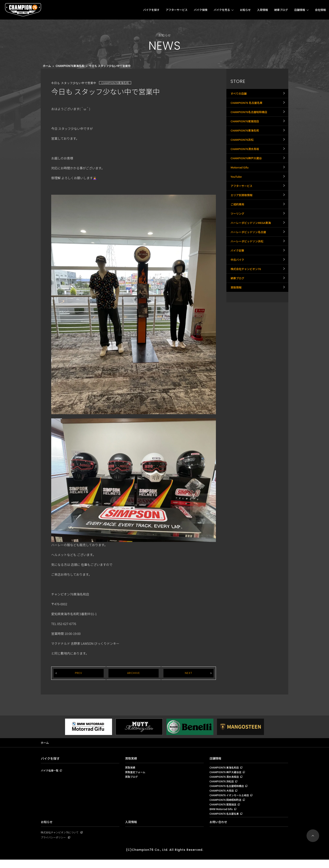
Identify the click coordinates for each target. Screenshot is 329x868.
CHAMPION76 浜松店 (223, 784)
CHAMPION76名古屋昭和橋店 (250, 118)
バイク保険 (201, 10)
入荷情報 (262, 10)
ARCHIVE (133, 673)
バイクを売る (222, 10)
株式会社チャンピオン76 (247, 314)
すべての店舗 (239, 95)
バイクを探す (151, 10)
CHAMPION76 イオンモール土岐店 (231, 800)
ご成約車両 (238, 233)
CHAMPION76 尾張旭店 (224, 811)
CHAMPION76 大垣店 (223, 795)
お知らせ (245, 10)
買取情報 (236, 337)
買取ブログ (132, 779)
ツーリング (238, 245)
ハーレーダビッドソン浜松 (248, 279)
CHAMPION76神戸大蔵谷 (247, 175)
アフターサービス (177, 10)
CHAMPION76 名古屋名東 (248, 106)
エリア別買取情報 (242, 222)
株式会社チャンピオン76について (61, 840)
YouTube (237, 198)
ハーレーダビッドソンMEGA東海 (252, 256)
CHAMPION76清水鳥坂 (246, 164)
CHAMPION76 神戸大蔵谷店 (227, 774)
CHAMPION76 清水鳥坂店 (225, 779)
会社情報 (320, 10)
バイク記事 (238, 291)
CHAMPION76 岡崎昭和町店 (227, 805)
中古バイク (238, 302)
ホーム (47, 66)
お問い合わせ (219, 829)
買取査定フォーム (136, 774)
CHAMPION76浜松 (243, 152)
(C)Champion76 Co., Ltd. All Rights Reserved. (164, 858)
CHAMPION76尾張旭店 (246, 129)
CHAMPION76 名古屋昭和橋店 (228, 790)
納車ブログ (281, 10)
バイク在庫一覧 (50, 771)
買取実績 (132, 759)
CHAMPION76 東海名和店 (225, 769)
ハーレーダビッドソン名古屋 (250, 268)
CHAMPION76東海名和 (70, 66)
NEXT (189, 673)
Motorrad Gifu (240, 187)
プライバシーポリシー (54, 845)
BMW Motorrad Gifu (222, 816)
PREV (79, 673)
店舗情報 (300, 10)
